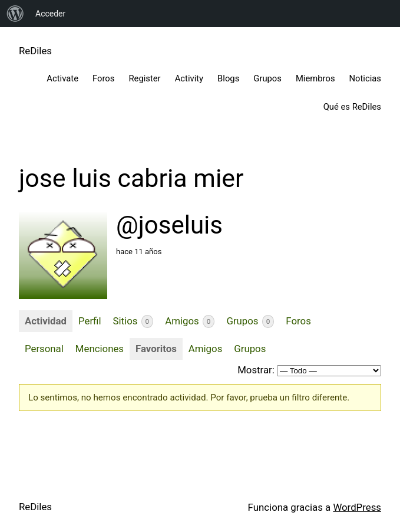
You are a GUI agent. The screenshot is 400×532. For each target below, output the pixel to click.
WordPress (357, 507)
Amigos (190, 321)
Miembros (315, 78)
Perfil (90, 321)
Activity (189, 78)
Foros (103, 78)
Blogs (228, 78)
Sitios (133, 321)
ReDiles (35, 51)
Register (144, 78)
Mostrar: (256, 370)
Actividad (46, 321)
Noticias (365, 78)
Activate (62, 78)
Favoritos (156, 349)
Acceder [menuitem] (50, 14)
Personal (44, 349)
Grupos (267, 78)
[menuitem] (15, 14)
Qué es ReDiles (352, 107)
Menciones (100, 349)
